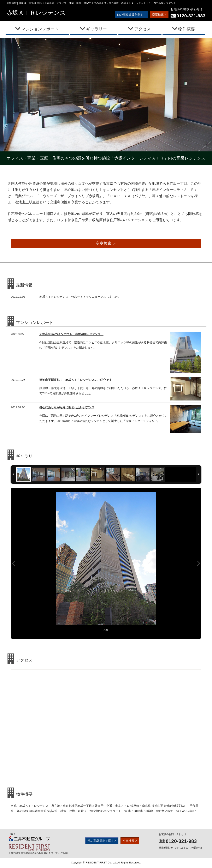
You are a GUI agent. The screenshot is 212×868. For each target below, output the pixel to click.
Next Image (198, 564)
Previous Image (14, 564)
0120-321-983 (191, 16)
